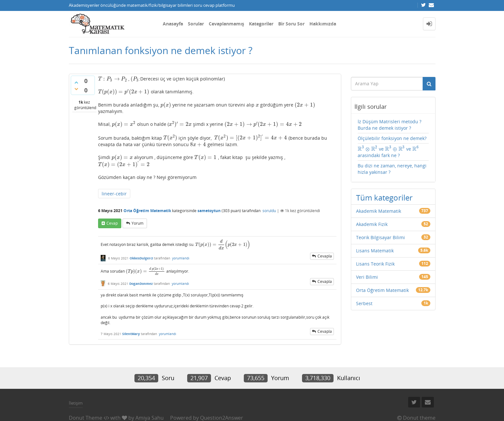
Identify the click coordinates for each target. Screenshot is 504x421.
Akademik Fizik (372, 224)
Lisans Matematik (375, 251)
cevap (112, 223)
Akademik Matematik (379, 211)
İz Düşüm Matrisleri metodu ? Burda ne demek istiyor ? (389, 125)
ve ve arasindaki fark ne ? (388, 152)
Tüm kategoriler (384, 197)
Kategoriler (261, 24)
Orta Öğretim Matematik (147, 211)
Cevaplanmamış (226, 24)
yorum (137, 223)
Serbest (364, 303)
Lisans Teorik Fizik (375, 264)
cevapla (325, 256)
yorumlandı (181, 258)
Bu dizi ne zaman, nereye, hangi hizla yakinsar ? (392, 169)
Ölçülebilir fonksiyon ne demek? (392, 138)
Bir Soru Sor (291, 24)
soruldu (269, 211)
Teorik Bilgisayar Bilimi (380, 237)
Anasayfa (173, 24)
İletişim (76, 403)
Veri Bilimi (367, 277)
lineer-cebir (114, 194)
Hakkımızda (323, 24)
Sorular (196, 24)
